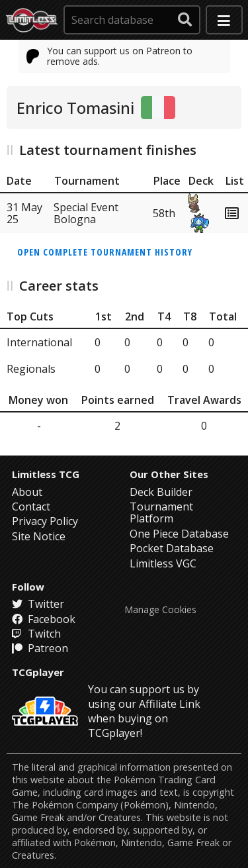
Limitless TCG (46, 474)
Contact (31, 506)
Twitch (36, 634)
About (27, 492)
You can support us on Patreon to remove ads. (110, 56)
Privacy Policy (45, 521)
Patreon (40, 648)
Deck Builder (161, 492)
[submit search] (185, 20)
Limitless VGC (163, 563)
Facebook (44, 619)
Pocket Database (172, 548)
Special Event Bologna (86, 213)
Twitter (38, 604)
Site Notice (39, 536)
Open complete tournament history (105, 252)
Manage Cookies (160, 610)
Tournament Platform (161, 512)
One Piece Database (179, 534)
